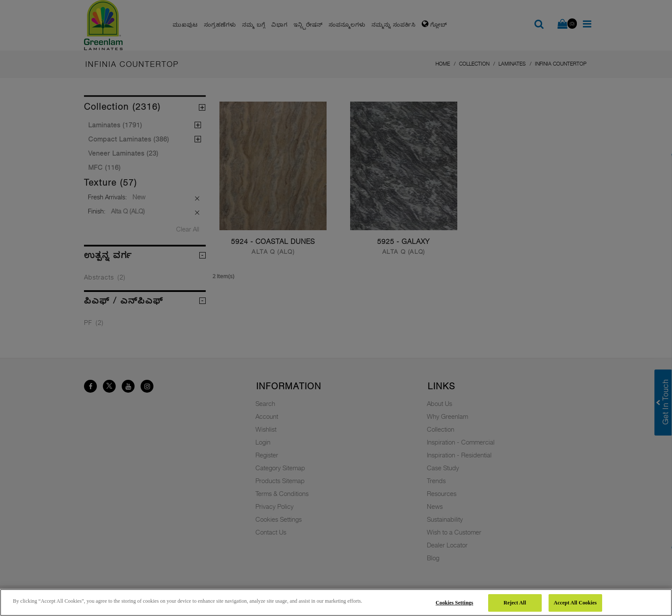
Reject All (515, 603)
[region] (336, 602)
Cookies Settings (455, 603)
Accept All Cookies (575, 603)
